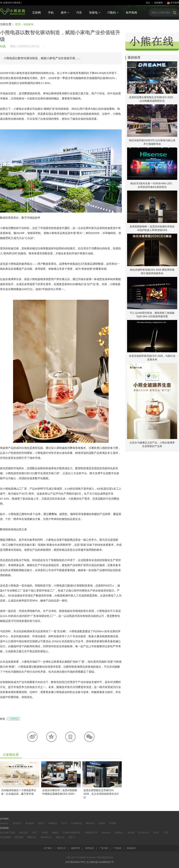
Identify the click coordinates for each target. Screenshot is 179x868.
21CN (64, 823)
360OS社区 (46, 837)
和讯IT (156, 833)
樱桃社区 (32, 837)
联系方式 (62, 848)
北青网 (45, 833)
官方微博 (173, 3)
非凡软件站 (144, 833)
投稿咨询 (131, 848)
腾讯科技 (90, 823)
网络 (13, 46)
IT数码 (113, 13)
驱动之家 (23, 833)
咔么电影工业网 (8, 833)
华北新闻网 (5, 837)
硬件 (65, 13)
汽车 (79, 13)
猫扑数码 (19, 837)
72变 (166, 833)
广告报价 (117, 848)
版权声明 (76, 848)
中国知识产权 (91, 833)
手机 (51, 13)
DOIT (35, 833)
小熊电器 (14, 719)
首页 (18, 24)
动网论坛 (119, 833)
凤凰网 (102, 823)
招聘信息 (89, 848)
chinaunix (106, 833)
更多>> (72, 837)
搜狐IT (41, 823)
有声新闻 (131, 13)
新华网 (113, 823)
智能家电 (28, 24)
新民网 (131, 833)
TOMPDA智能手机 (71, 833)
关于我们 (48, 848)
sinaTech (4, 823)
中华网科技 (76, 823)
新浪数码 (30, 823)
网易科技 (53, 823)
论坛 (148, 3)
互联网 (37, 13)
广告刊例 (103, 848)
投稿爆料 (159, 3)
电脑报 (55, 833)
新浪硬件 (17, 823)
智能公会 (60, 837)
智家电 (95, 13)
